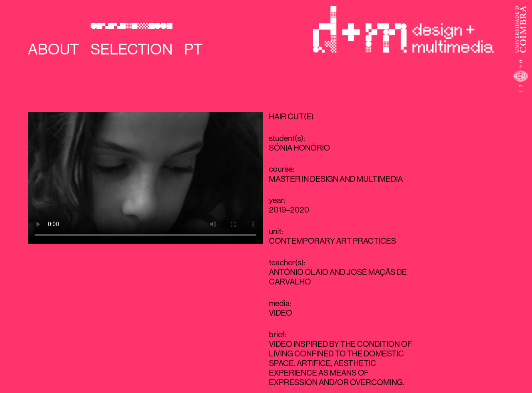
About (53, 49)
